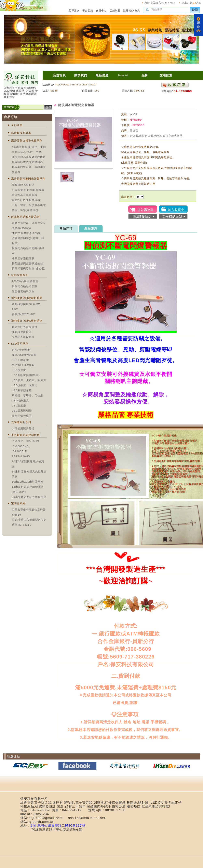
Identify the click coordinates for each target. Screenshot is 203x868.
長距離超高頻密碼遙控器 (27, 263)
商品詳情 (66, 228)
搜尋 (195, 10)
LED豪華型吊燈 (22, 390)
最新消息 (102, 75)
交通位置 (166, 75)
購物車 (199, 25)
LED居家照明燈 (22, 411)
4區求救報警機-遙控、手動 (29, 147)
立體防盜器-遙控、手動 (27, 152)
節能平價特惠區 (22, 416)
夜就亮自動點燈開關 (25, 286)
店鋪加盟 (115, 11)
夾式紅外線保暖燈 (23, 337)
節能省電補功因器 (23, 291)
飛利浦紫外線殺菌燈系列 (27, 298)
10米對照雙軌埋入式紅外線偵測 (29, 474)
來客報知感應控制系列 (25, 435)
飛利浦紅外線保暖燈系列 (27, 321)
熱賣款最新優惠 (21, 133)
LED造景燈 (19, 406)
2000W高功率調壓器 (25, 281)
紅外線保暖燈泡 (22, 332)
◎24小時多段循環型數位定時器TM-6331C (29, 522)
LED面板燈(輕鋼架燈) (26, 375)
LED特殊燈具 (20, 400)
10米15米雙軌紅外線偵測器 (28, 464)
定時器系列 (18, 503)
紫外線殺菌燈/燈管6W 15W (26, 307)
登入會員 (135, 11)
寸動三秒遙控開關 (23, 258)
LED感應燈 (19, 370)
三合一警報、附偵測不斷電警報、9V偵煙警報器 (29, 208)
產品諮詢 (91, 228)
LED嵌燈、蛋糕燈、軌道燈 (29, 380)
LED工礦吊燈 (20, 360)
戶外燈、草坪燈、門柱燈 (27, 395)
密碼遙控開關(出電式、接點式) (28, 241)
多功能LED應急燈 (23, 365)
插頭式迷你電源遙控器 (26, 233)
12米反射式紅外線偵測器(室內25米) (28, 489)
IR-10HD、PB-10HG (25, 441)
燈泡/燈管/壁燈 (21, 350)
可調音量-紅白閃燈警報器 (28, 190)
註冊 (126, 11)
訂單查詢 (74, 11)
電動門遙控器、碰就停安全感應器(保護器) (29, 226)
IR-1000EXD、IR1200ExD (22, 449)
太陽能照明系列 (21, 422)
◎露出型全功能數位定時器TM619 (29, 512)
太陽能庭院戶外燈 (23, 428)
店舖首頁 (59, 75)
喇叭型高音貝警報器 (25, 195)
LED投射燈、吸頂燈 (25, 385)
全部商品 (17, 125)
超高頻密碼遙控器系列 (25, 217)
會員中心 (101, 11)
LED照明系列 (20, 344)
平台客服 (88, 11)
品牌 (145, 75)
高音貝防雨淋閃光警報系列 (28, 179)
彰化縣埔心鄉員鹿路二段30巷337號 (59, 826)
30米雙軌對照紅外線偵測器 (29, 497)
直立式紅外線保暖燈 (25, 327)
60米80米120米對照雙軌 (28, 482)
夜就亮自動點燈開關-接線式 (28, 251)
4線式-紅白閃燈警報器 (26, 200)
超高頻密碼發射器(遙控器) (29, 269)
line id (123, 75)
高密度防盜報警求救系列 (27, 141)
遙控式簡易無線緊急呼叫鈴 (29, 157)
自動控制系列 (20, 275)
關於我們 (81, 75)
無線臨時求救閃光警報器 (27, 162)
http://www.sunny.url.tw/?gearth (76, 85)
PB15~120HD (21, 456)
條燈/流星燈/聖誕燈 (24, 355)
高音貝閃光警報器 (23, 185)
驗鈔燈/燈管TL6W (23, 314)
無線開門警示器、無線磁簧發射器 (29, 170)
